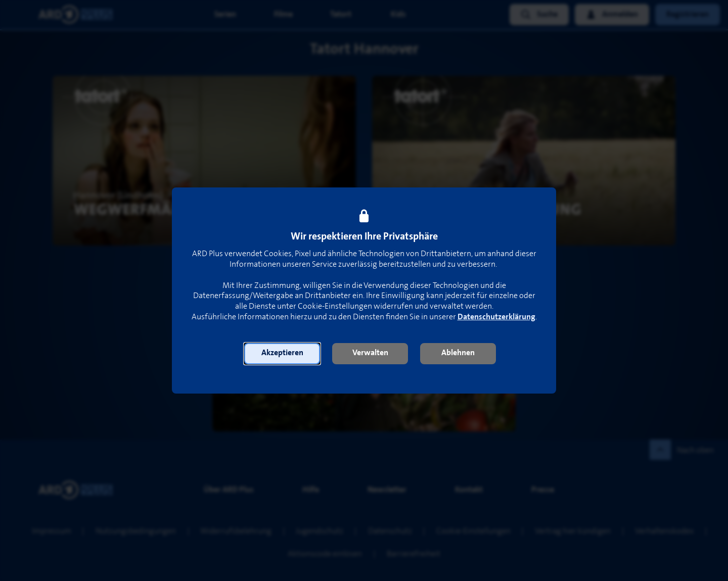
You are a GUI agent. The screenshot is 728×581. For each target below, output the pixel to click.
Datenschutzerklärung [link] (496, 317)
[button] (282, 354)
